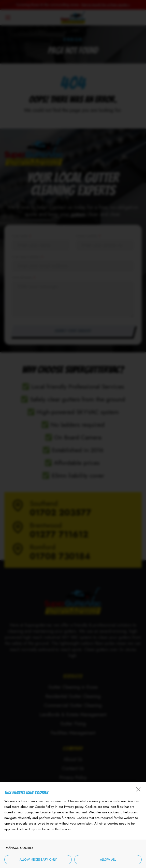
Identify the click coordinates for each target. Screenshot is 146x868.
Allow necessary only (38, 861)
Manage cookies (20, 849)
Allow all (108, 861)
